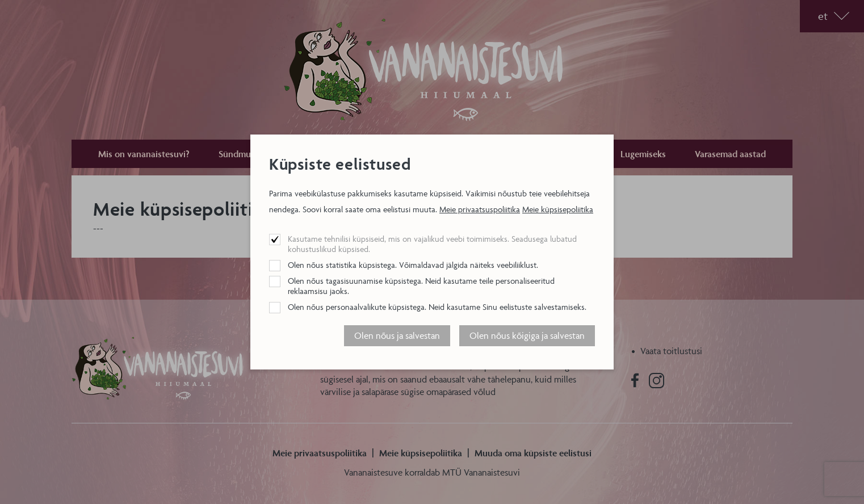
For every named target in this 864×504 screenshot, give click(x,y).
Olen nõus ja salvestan (397, 335)
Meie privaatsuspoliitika (480, 209)
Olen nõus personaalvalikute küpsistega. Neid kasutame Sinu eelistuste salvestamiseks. (437, 307)
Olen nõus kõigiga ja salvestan (527, 335)
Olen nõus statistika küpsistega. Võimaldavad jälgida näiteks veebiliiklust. (413, 265)
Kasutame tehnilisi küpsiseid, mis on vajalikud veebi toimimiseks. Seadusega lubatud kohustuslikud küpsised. (432, 244)
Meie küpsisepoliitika (558, 209)
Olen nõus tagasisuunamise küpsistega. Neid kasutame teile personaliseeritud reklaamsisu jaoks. (421, 286)
